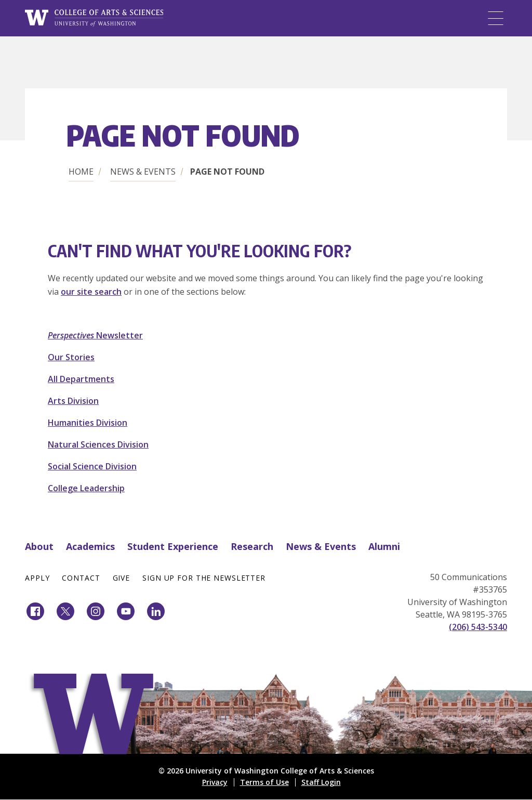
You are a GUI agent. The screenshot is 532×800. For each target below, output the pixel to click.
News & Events (143, 172)
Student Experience (173, 546)
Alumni (384, 546)
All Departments (81, 379)
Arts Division (73, 401)
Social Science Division (92, 466)
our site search (91, 292)
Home (81, 172)
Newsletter (95, 335)
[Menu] (496, 18)
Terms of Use (264, 782)
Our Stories (71, 357)
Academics (90, 546)
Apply (37, 578)
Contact (81, 578)
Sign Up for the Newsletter (204, 578)
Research (252, 546)
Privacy (215, 782)
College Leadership (86, 488)
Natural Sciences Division (98, 444)
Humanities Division (88, 423)
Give (122, 578)
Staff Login (321, 782)
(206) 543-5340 (478, 627)
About (39, 546)
